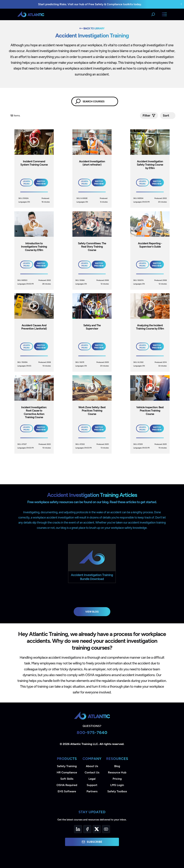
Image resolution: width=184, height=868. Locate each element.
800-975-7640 (92, 732)
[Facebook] (87, 829)
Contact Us (92, 772)
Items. (16, 116)
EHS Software (67, 791)
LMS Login (117, 785)
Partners (92, 791)
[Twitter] (97, 829)
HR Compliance (67, 772)
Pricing (117, 779)
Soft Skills (67, 779)
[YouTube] (106, 829)
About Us (92, 766)
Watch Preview (41, 182)
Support (92, 785)
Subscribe (92, 842)
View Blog (92, 612)
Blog (117, 766)
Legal (92, 779)
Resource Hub (117, 772)
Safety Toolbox (117, 791)
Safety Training (67, 766)
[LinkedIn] (78, 829)
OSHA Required (67, 785)
